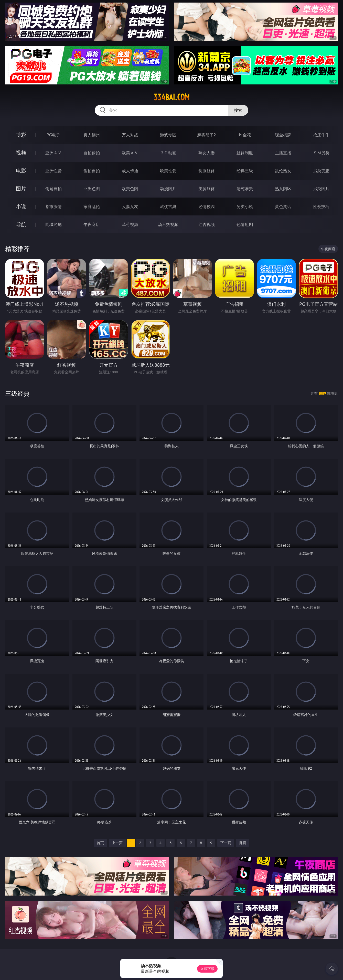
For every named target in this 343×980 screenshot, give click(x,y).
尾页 (243, 843)
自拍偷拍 (92, 153)
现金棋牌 (283, 135)
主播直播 (283, 153)
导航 (21, 224)
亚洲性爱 (53, 171)
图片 (21, 188)
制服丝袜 (207, 171)
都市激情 (53, 206)
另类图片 (321, 189)
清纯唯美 (245, 189)
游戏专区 (168, 135)
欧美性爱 (168, 171)
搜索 (238, 110)
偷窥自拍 (53, 189)
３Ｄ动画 (168, 153)
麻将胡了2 (206, 135)
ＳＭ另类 (321, 153)
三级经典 (17, 393)
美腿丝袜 (207, 189)
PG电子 (53, 135)
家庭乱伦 (92, 206)
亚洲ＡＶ (53, 153)
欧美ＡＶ (130, 153)
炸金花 (245, 135)
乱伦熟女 (283, 171)
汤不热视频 (168, 224)
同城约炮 (53, 224)
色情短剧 (245, 224)
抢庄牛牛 (321, 135)
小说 (21, 206)
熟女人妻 (207, 153)
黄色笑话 (283, 206)
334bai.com (172, 97)
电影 (21, 171)
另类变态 (321, 171)
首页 (100, 843)
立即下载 (207, 969)
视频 (21, 153)
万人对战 (130, 135)
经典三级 (245, 171)
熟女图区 (283, 189)
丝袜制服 (245, 153)
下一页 (226, 843)
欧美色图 (130, 189)
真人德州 (92, 135)
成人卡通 (130, 171)
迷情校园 (207, 206)
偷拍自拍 (92, 171)
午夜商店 (92, 224)
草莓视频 (130, 224)
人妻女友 (130, 206)
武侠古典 (168, 206)
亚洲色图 (92, 189)
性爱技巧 (321, 206)
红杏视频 (207, 224)
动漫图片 (168, 189)
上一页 (117, 843)
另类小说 (245, 206)
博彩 (21, 135)
